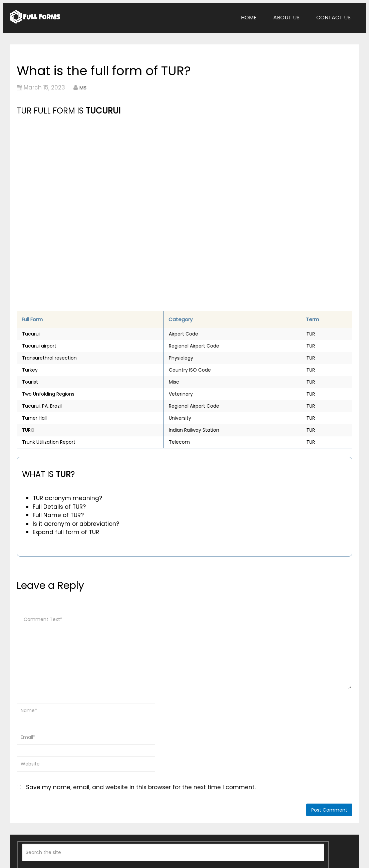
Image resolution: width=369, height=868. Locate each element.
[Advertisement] (132, 167)
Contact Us (333, 18)
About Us (286, 18)
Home (249, 18)
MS (83, 88)
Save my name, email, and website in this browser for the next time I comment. (141, 787)
